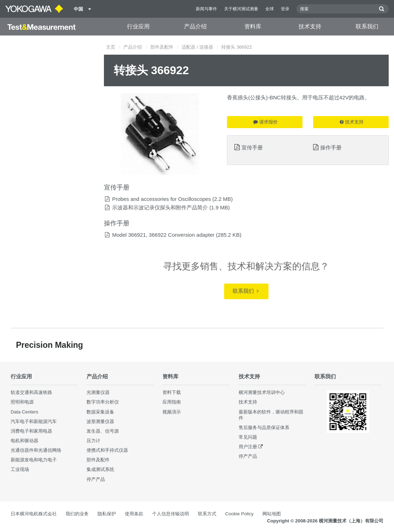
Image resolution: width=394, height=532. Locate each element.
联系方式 (207, 514)
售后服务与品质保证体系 (264, 427)
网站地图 (272, 514)
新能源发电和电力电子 (34, 460)
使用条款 (134, 514)
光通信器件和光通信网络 (36, 450)
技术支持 (310, 26)
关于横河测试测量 (241, 9)
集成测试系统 (100, 469)
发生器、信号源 (103, 431)
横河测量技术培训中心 (262, 392)
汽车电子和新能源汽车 (34, 421)
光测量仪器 (98, 392)
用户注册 (248, 447)
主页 (111, 47)
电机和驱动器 (24, 441)
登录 (285, 9)
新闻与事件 (206, 9)
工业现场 (20, 469)
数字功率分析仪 (103, 402)
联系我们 (367, 26)
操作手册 (331, 147)
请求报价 (265, 122)
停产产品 (96, 479)
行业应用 (138, 26)
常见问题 (248, 437)
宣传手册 (252, 147)
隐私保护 (107, 514)
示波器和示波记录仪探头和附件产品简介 (160, 207)
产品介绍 (195, 26)
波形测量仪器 (100, 421)
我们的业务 (77, 514)
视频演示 (172, 412)
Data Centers (24, 412)
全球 (270, 9)
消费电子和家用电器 (31, 431)
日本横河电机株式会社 (34, 514)
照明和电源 (22, 402)
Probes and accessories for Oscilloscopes (161, 199)
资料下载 (172, 392)
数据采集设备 (100, 412)
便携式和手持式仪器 (107, 450)
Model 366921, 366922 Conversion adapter (163, 235)
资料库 (253, 26)
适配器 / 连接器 (197, 47)
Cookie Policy (239, 514)
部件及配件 (162, 47)
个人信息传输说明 (171, 514)
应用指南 (172, 402)
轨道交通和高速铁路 (31, 392)
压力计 (93, 441)
